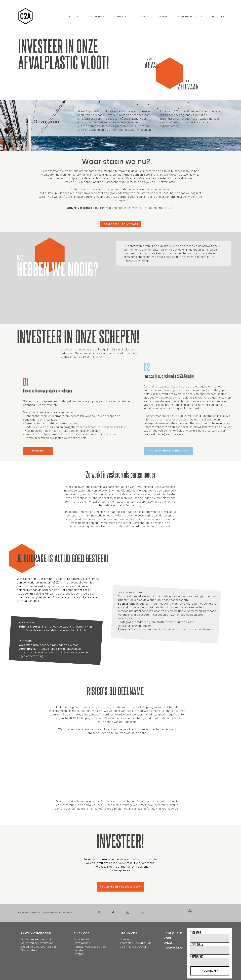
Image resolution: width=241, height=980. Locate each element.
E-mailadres (197, 956)
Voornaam (196, 933)
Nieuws (163, 17)
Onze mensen (96, 17)
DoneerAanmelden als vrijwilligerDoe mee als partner (136, 943)
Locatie (79, 950)
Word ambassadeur (190, 17)
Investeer (218, 17)
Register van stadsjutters (90, 947)
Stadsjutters (123, 17)
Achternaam (197, 944)
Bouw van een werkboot (37, 943)
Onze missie (82, 939)
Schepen (73, 17)
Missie (145, 17)
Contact (79, 954)
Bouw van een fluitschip (37, 939)
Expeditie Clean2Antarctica (39, 947)
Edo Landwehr (65, 913)
